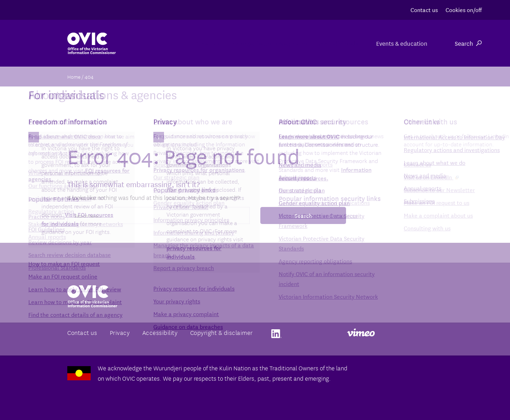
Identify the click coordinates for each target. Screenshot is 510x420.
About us (161, 43)
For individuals (327, 43)
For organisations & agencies (240, 43)
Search (468, 43)
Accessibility (160, 332)
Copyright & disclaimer (222, 332)
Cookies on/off (464, 9)
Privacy (120, 332)
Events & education (401, 43)
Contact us (424, 9)
